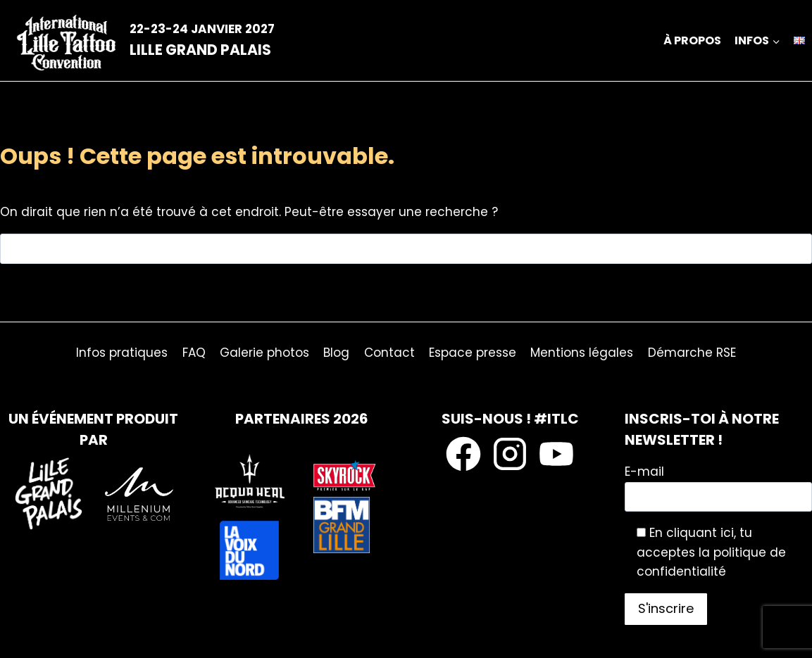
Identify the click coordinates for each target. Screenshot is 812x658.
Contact (389, 353)
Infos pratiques (122, 353)
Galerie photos (264, 353)
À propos (692, 40)
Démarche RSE (692, 353)
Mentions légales (582, 353)
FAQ (194, 353)
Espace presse (473, 353)
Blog (336, 353)
